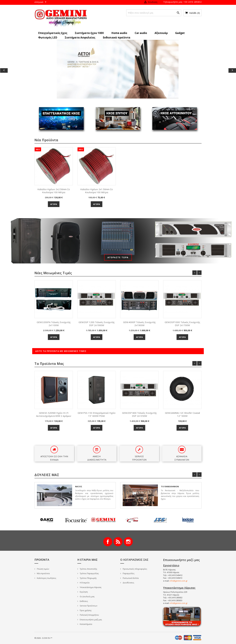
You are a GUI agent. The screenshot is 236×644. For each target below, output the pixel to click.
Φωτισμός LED (48, 37)
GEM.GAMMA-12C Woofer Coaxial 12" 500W (182, 414)
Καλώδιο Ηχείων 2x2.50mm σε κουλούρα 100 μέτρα (54, 191)
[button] (18, 70)
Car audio (141, 33)
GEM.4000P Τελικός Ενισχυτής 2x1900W (139, 324)
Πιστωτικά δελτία (130, 578)
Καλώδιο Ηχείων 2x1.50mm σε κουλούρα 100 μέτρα (97, 191)
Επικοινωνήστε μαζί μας (91, 620)
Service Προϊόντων (88, 606)
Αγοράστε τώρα (118, 257)
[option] (118, 69)
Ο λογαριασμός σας (134, 560)
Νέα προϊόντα (43, 573)
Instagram (128, 542)
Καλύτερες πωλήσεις (46, 578)
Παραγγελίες (128, 573)
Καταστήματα (86, 624)
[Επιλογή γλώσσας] (41, 2)
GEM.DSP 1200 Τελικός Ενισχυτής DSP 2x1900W (97, 324)
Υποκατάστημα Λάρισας (90, 587)
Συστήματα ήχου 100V (89, 33)
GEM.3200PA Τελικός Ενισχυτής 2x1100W (54, 324)
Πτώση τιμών (43, 569)
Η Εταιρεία (84, 583)
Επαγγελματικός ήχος (53, 33)
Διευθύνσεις (128, 583)
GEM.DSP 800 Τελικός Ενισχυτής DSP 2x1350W (139, 414)
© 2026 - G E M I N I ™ (43, 638)
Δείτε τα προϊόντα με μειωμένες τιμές (61, 351)
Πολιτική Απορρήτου (89, 615)
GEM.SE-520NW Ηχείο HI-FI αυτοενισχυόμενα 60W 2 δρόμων (54, 414)
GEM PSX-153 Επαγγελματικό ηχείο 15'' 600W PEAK (97, 414)
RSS (118, 542)
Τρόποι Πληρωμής (88, 578)
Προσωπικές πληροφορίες (135, 569)
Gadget (180, 33)
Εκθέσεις (84, 601)
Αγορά (54, 204)
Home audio (119, 33)
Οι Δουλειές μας (87, 596)
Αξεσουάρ (161, 33)
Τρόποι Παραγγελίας (89, 573)
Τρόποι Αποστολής (88, 569)
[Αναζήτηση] (154, 13)
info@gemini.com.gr (179, 581)
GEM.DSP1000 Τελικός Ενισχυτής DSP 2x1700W (182, 324)
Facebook (108, 542)
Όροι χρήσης (85, 610)
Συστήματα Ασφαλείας (80, 37)
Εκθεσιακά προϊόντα (117, 37)
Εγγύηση (84, 592)
